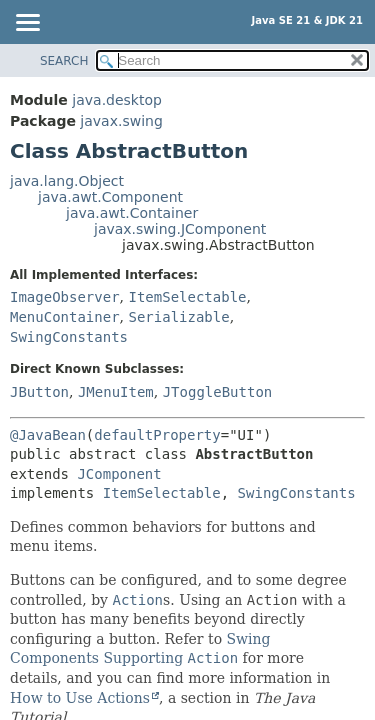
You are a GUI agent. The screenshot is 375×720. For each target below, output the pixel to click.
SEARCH (64, 61)
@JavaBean (48, 435)
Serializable (178, 317)
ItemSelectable (187, 297)
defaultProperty (157, 435)
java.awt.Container (132, 213)
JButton (39, 392)
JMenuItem (116, 392)
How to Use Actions (80, 698)
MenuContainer (65, 317)
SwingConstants (69, 337)
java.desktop (117, 100)
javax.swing (121, 121)
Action (137, 600)
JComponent (119, 474)
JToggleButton (218, 392)
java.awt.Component (110, 197)
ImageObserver (65, 297)
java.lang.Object (67, 181)
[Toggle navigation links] (27, 24)
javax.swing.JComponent (180, 229)
